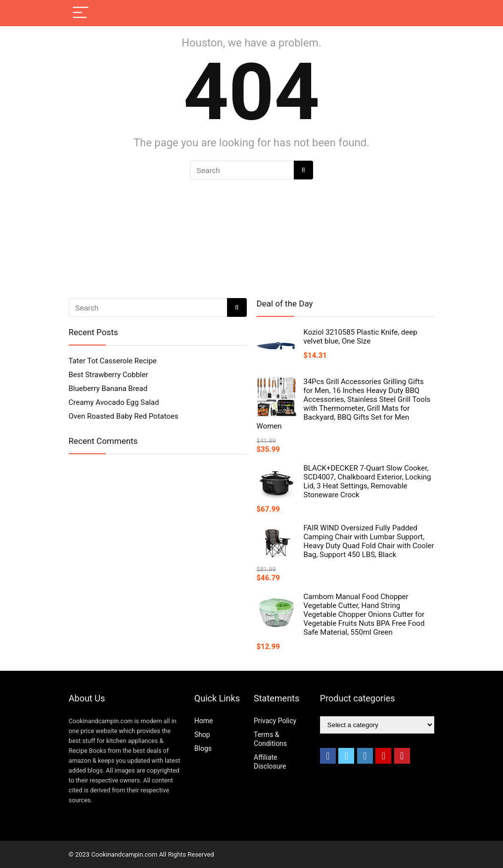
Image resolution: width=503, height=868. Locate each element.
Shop (202, 735)
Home (204, 721)
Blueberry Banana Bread (108, 389)
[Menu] (81, 13)
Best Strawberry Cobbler (109, 375)
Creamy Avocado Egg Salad (114, 402)
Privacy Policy (275, 721)
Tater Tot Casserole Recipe (113, 361)
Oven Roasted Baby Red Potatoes (124, 416)
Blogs (203, 748)
